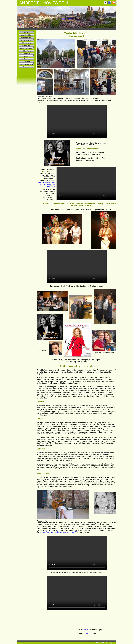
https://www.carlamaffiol (46, 182)
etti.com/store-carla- (48, 184)
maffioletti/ (51, 186)
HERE (86, 630)
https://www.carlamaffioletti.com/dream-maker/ (59, 532)
